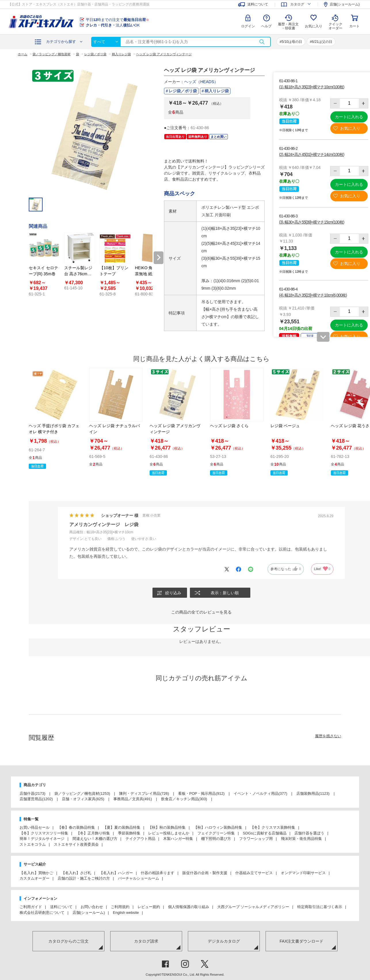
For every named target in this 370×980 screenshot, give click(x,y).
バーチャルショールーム (139, 878)
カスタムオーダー (35, 878)
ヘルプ (266, 26)
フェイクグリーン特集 (216, 833)
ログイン (248, 26)
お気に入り (314, 26)
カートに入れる (349, 117)
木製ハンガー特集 (178, 839)
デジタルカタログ (224, 941)
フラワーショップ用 (256, 839)
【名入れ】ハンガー (116, 873)
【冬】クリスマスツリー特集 (44, 833)
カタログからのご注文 (68, 941)
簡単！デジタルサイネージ (42, 839)
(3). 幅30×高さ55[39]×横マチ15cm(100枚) (312, 222)
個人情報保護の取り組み (189, 907)
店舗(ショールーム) (89, 913)
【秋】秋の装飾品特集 (167, 827)
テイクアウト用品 (140, 839)
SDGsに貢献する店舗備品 (265, 833)
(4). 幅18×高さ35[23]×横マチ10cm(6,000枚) (313, 295)
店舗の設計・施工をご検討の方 (84, 878)
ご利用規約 (120, 907)
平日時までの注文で (117, 20)
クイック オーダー (335, 22)
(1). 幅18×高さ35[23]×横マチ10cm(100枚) (312, 87)
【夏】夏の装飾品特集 (122, 827)
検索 (262, 42)
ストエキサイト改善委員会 (76, 844)
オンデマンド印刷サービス (303, 873)
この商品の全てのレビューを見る (201, 612)
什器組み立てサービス (254, 873)
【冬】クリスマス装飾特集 (273, 827)
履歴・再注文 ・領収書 (288, 26)
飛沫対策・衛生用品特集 (301, 839)
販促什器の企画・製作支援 (205, 873)
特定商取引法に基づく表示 (320, 907)
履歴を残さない (328, 736)
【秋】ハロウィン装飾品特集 (218, 827)
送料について (61, 907)
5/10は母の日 (292, 42)
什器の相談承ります (158, 873)
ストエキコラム (33, 844)
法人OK (113, 25)
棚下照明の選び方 (216, 839)
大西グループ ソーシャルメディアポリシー (253, 907)
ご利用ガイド (31, 907)
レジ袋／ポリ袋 (183, 91)
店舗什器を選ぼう (309, 833)
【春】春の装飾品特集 (76, 827)
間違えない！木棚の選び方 (95, 839)
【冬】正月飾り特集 (93, 833)
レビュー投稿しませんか (169, 833)
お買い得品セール (35, 827)
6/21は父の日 (322, 42)
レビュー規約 (149, 907)
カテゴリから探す (61, 42)
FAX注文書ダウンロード (302, 941)
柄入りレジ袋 (217, 91)
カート (354, 26)
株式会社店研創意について (42, 913)
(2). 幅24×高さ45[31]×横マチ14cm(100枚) (312, 154)
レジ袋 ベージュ (285, 426)
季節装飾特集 (129, 833)
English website (126, 913)
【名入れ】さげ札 (76, 873)
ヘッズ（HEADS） (201, 82)
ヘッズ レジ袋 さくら (229, 426)
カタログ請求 (146, 941)
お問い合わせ (92, 907)
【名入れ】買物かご (36, 873)
